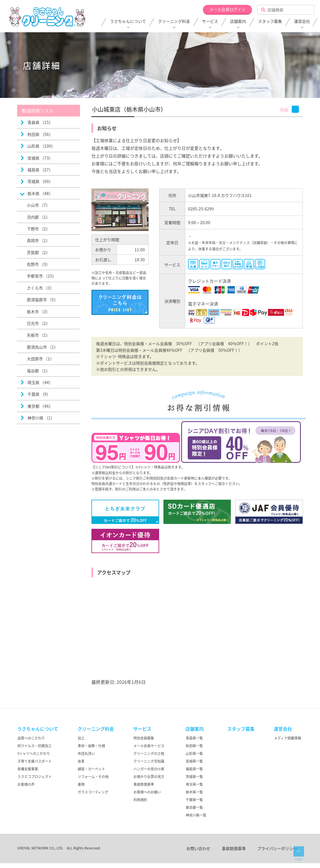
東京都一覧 (194, 807)
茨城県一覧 (194, 777)
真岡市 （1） (38, 240)
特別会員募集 (144, 738)
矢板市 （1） (38, 335)
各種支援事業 (28, 769)
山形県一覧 (194, 754)
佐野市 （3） (38, 264)
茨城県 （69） (40, 181)
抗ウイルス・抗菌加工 (35, 746)
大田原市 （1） (40, 359)
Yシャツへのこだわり (34, 754)
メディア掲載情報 (288, 738)
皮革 (81, 761)
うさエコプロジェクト (35, 777)
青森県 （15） (40, 122)
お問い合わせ (198, 848)
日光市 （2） (38, 323)
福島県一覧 (194, 769)
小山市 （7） (38, 205)
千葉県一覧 (194, 800)
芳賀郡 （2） (38, 252)
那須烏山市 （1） (42, 347)
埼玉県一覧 (194, 784)
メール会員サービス (149, 746)
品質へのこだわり (31, 738)
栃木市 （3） (38, 312)
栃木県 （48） (40, 193)
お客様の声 (26, 784)
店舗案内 (238, 21)
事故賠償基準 (144, 784)
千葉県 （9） (39, 394)
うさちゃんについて (128, 21)
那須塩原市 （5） (42, 300)
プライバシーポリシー (277, 848)
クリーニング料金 (174, 21)
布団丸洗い (86, 754)
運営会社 (302, 21)
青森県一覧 (194, 738)
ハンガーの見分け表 (149, 769)
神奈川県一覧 (196, 815)
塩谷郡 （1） (38, 371)
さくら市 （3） (40, 288)
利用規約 (140, 800)
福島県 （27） (40, 170)
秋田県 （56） (40, 134)
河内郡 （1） (38, 217)
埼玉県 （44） (40, 382)
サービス (210, 21)
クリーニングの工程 (149, 754)
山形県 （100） (41, 146)
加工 (81, 738)
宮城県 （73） (40, 158)
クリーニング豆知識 (149, 761)
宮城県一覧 (194, 761)
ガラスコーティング (93, 792)
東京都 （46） (40, 406)
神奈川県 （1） (41, 418)
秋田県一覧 (194, 746)
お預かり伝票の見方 (149, 777)
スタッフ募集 (270, 21)
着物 (81, 784)
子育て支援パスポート (35, 761)
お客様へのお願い (147, 792)
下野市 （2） (38, 229)
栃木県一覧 (194, 792)
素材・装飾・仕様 (91, 746)
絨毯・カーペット (91, 769)
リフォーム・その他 (93, 777)
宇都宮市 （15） (42, 276)
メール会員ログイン (227, 9)
